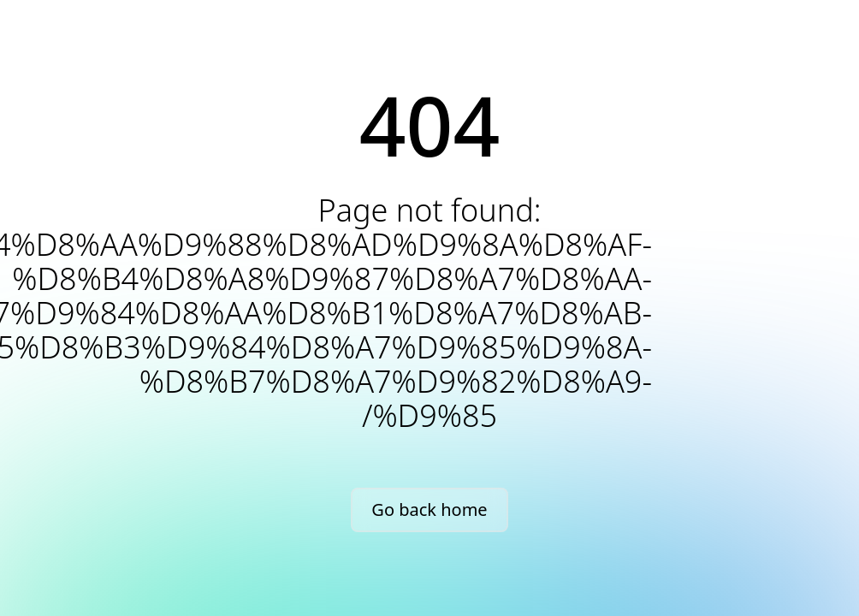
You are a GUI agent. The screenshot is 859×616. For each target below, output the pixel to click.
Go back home (429, 509)
